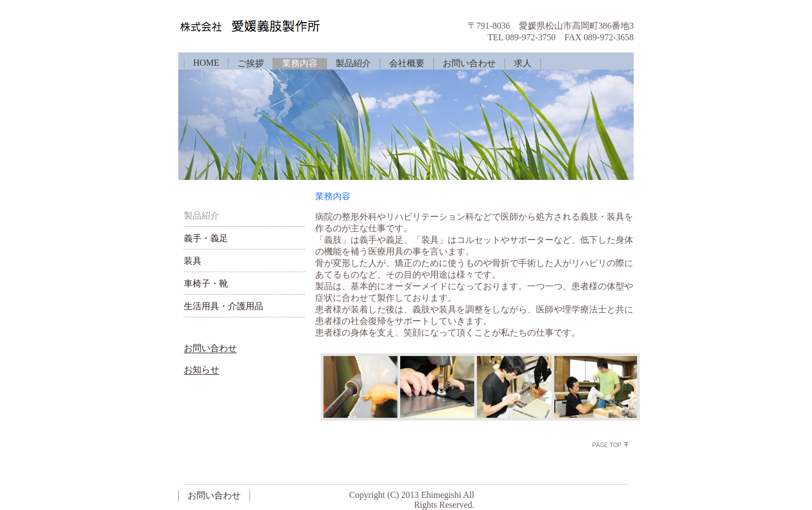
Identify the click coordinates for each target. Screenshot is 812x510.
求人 (523, 63)
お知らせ (201, 370)
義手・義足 (206, 238)
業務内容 (300, 63)
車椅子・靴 (206, 283)
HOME (206, 63)
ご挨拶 (251, 63)
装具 (193, 261)
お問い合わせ (469, 63)
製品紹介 (353, 63)
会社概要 (407, 63)
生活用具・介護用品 (224, 306)
